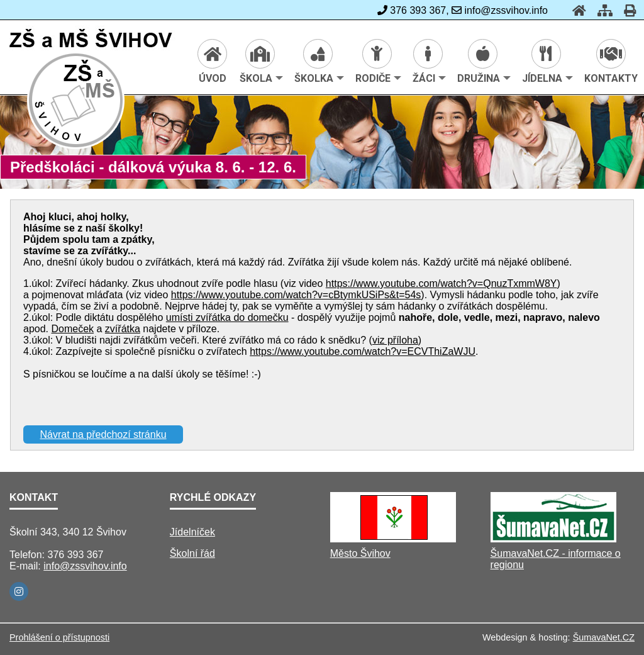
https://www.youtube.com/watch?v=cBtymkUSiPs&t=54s (296, 295)
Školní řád (192, 553)
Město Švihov (360, 553)
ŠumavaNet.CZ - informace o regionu (556, 559)
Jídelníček (192, 532)
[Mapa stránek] (601, 10)
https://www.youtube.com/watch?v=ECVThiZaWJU (363, 351)
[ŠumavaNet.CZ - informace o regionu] (553, 539)
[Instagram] (19, 591)
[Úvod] (575, 10)
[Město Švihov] (393, 539)
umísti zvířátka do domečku (227, 317)
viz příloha (395, 340)
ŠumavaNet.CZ (604, 637)
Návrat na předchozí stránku (103, 434)
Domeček (72, 329)
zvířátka (123, 329)
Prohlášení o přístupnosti (59, 637)
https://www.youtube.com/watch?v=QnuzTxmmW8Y (441, 283)
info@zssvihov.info (85, 566)
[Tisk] (626, 10)
